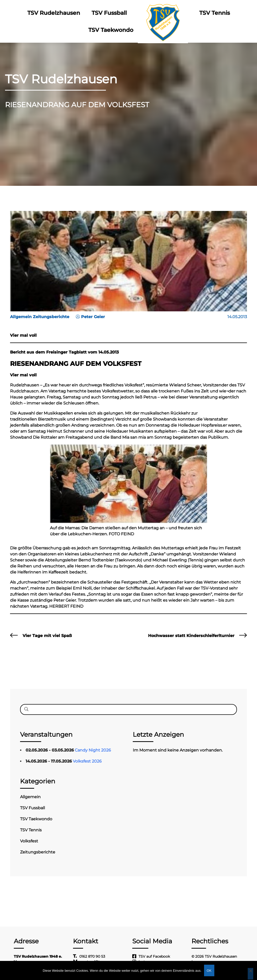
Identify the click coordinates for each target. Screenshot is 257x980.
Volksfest (29, 841)
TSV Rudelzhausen (54, 13)
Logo (163, 13)
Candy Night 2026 (93, 750)
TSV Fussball (109, 13)
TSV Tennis (214, 13)
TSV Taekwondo (111, 30)
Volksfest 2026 (87, 761)
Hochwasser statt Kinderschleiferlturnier (191, 636)
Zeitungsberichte (38, 852)
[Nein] (250, 974)
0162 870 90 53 (92, 956)
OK (209, 971)
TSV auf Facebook (154, 956)
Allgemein (30, 797)
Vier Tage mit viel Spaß (47, 636)
